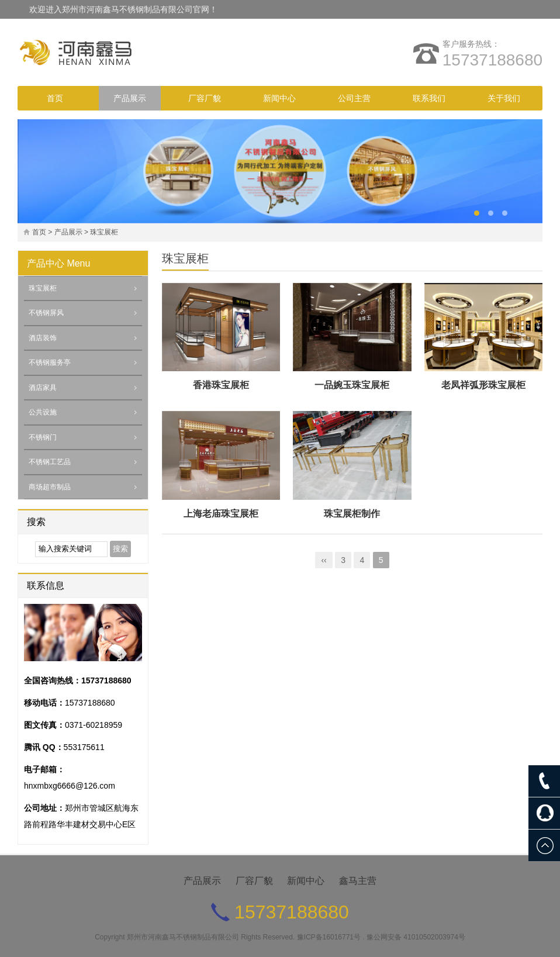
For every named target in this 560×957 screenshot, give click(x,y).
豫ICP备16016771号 (329, 937)
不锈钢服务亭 (50, 362)
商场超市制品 (50, 487)
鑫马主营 (358, 881)
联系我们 (429, 98)
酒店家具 (43, 388)
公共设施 (43, 412)
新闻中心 (279, 98)
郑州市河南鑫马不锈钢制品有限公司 (183, 937)
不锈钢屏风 (46, 313)
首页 (55, 98)
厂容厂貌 (205, 98)
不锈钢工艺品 (50, 462)
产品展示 (130, 98)
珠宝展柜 (104, 232)
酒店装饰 (43, 338)
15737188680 (492, 60)
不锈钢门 (43, 437)
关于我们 (504, 98)
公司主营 (354, 98)
